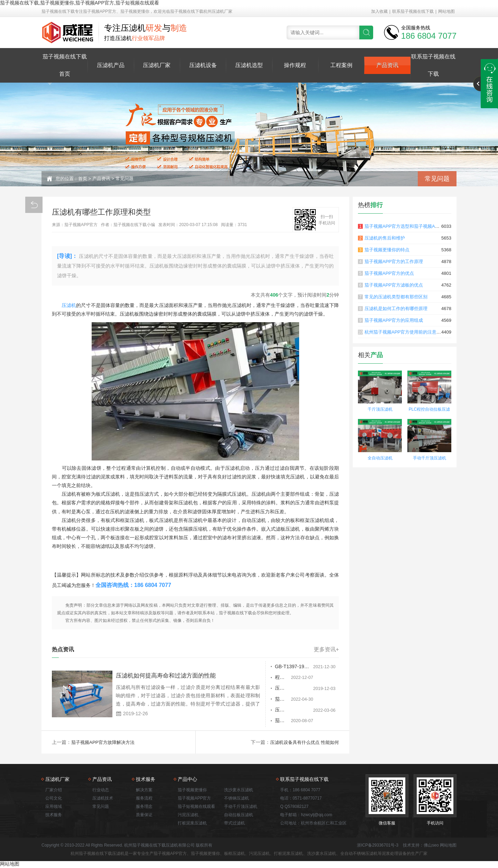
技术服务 (54, 815)
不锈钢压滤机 (237, 799)
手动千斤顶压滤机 (430, 458)
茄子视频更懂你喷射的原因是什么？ (276, 700)
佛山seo (431, 846)
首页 (83, 179)
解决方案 (144, 791)
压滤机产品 (111, 65)
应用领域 (54, 807)
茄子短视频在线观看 (196, 807)
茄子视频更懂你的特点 (387, 250)
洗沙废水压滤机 (239, 791)
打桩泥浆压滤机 (192, 824)
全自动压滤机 (380, 458)
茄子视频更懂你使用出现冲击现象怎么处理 (276, 722)
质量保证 (144, 815)
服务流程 (144, 799)
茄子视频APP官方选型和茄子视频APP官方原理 (412, 226)
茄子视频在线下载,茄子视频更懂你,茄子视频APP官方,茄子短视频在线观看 (80, 3)
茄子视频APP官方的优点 (389, 273)
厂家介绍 (54, 791)
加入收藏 (379, 11)
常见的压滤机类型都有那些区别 (396, 297)
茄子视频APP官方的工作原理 (394, 262)
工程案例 (341, 65)
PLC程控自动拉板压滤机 (429, 410)
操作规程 (295, 65)
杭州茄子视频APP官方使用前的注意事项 (405, 332)
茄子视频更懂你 (192, 791)
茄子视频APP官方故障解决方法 (105, 743)
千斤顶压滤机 (380, 409)
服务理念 (144, 807)
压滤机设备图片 (256, 689)
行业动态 (101, 791)
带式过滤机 (234, 824)
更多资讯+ (326, 650)
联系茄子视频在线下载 (413, 11)
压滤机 (69, 305)
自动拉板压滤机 (239, 815)
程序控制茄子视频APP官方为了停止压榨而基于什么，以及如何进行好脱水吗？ (276, 678)
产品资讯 (387, 65)
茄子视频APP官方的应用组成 (394, 320)
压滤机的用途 (253, 711)
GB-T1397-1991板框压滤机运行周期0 (276, 667)
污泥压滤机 (188, 815)
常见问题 (124, 179)
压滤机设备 (203, 65)
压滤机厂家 (157, 65)
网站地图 (446, 11)
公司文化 (54, 799)
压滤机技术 (103, 799)
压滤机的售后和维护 (385, 238)
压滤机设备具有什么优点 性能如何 (302, 743)
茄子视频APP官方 (194, 799)
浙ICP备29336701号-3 (378, 846)
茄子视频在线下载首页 (65, 65)
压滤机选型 (249, 65)
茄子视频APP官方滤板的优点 (394, 285)
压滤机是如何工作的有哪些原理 (396, 309)
